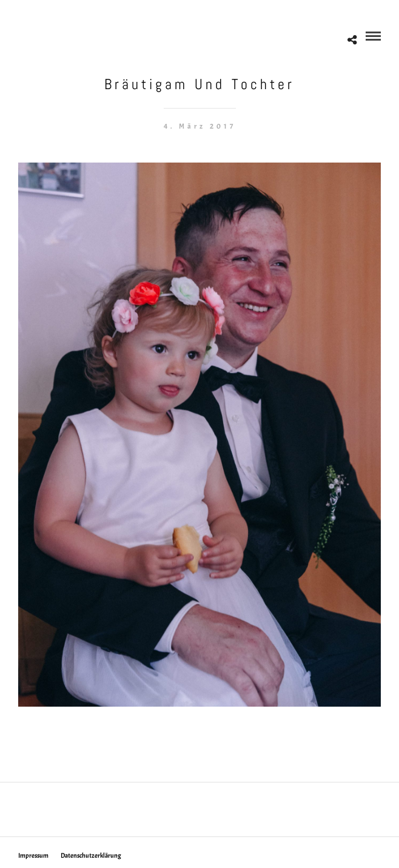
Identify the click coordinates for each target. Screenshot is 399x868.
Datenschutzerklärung (91, 855)
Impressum (33, 855)
